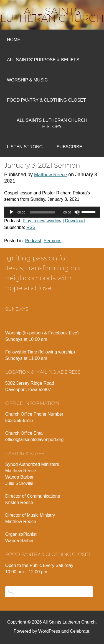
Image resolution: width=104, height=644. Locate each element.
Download (75, 221)
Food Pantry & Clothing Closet (46, 100)
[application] (52, 212)
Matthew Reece (50, 175)
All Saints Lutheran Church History (52, 123)
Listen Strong (25, 147)
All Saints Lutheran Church (52, 15)
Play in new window (42, 221)
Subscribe (69, 147)
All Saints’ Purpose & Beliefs (43, 60)
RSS (31, 227)
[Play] (11, 212)
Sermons (52, 241)
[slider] (42, 212)
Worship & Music (27, 80)
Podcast (33, 241)
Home (14, 40)
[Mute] (77, 212)
